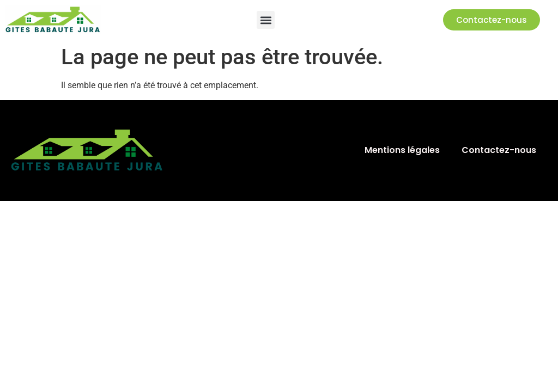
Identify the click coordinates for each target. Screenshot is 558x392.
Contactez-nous (499, 150)
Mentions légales (402, 150)
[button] (266, 20)
